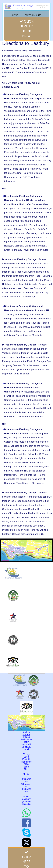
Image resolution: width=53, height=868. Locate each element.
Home (15, 15)
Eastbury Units (33, 15)
